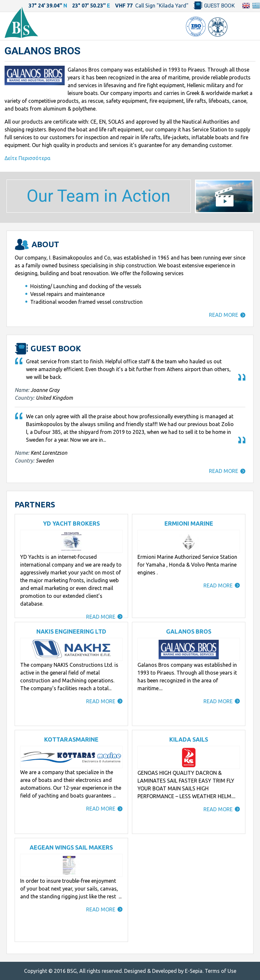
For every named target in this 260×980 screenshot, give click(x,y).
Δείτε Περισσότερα (27, 158)
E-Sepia (194, 971)
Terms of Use (221, 971)
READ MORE (224, 315)
